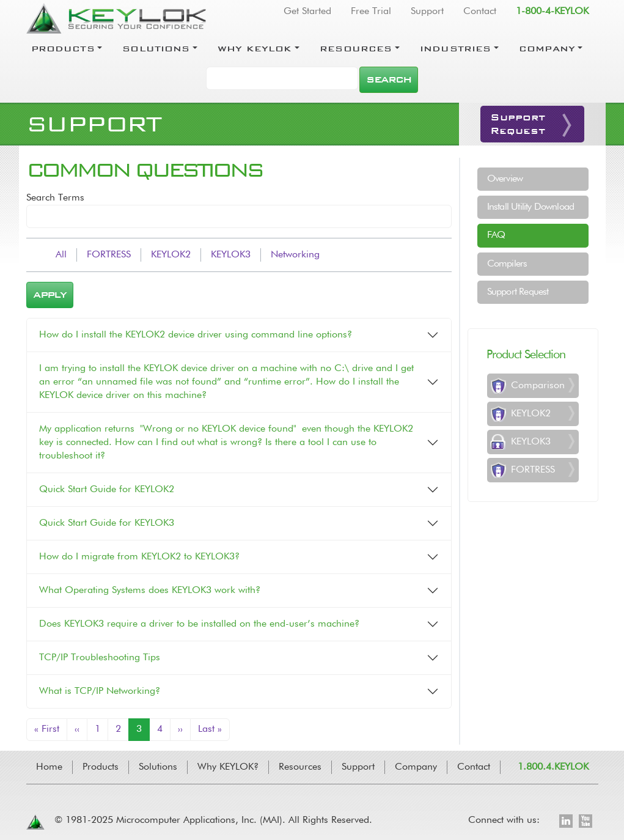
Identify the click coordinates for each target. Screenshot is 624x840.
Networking (295, 255)
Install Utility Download (531, 207)
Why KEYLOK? (228, 767)
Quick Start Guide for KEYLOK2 (107, 490)
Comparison (538, 386)
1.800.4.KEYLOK (553, 767)
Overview (505, 179)
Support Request (518, 292)
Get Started (307, 12)
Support (427, 12)
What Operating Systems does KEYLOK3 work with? (150, 591)
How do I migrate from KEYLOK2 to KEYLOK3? (139, 557)
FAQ (496, 235)
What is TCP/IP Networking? (100, 691)
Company (547, 48)
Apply (50, 295)
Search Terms (55, 198)
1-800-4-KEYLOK (552, 12)
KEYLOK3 (231, 255)
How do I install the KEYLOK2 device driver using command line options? (196, 335)
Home (49, 767)
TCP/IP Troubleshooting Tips (100, 658)
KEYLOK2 (171, 255)
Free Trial (371, 12)
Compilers (507, 264)
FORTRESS (109, 255)
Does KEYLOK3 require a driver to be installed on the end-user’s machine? (199, 624)
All (61, 255)
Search (388, 79)
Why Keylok (255, 48)
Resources (356, 48)
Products (63, 48)
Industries (456, 48)
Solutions (156, 48)
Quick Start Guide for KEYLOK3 (107, 523)
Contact (480, 12)
